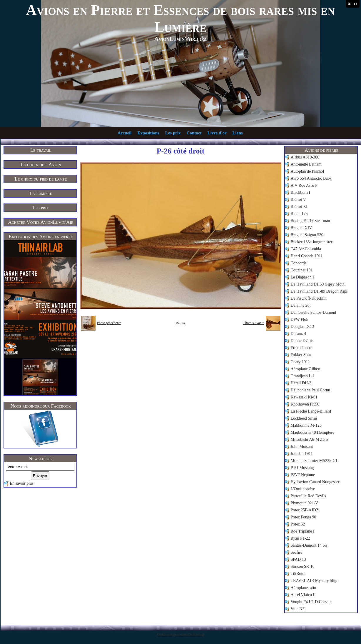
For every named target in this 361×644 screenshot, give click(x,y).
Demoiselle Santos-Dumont (314, 312)
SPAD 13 (298, 559)
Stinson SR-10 (303, 567)
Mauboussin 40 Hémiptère (313, 432)
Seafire (297, 552)
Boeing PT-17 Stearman (310, 221)
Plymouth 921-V (305, 503)
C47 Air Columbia (306, 249)
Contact (194, 133)
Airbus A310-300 (305, 157)
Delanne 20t (301, 305)
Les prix (173, 133)
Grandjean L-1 (303, 376)
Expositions (148, 133)
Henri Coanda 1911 (307, 256)
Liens (238, 133)
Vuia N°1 (299, 609)
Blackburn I (300, 192)
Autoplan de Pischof (307, 171)
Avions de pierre (321, 150)
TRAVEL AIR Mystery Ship (314, 581)
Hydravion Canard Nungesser (315, 482)
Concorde (299, 263)
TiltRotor (298, 574)
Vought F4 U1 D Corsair (311, 602)
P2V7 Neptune (303, 475)
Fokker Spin (301, 355)
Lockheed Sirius (304, 418)
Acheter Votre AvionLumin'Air (41, 222)
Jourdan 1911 (302, 454)
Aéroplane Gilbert (306, 369)
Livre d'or (217, 133)
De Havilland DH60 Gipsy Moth (318, 284)
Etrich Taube (301, 348)
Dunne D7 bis (302, 341)
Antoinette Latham (306, 164)
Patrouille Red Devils (309, 496)
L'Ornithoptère (303, 489)
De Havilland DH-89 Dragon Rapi (319, 291)
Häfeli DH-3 (301, 383)
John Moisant (302, 447)
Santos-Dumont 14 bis (309, 545)
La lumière (41, 193)
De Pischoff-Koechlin (309, 298)
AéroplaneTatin (304, 588)
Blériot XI (299, 207)
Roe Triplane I (303, 531)
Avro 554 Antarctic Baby (311, 178)
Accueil (124, 133)
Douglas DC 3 (302, 327)
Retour (181, 323)
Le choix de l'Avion (41, 165)
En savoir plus (22, 483)
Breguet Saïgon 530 (307, 235)
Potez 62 (298, 524)
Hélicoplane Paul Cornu (311, 390)
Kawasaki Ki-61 (304, 397)
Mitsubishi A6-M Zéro (309, 439)
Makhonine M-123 (306, 425)
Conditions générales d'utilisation (180, 634)
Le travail (41, 150)
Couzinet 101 (302, 270)
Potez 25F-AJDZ (305, 510)
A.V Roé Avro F (304, 185)
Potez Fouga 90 (304, 517)
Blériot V (298, 200)
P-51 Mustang (302, 468)
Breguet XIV (301, 228)
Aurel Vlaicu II (303, 595)
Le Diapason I (302, 277)
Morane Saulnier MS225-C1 (314, 461)
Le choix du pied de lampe (41, 179)
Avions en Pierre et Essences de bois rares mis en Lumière (181, 19)
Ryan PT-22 (300, 538)
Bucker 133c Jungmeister (312, 242)
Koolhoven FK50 (305, 404)
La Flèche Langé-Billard (311, 411)
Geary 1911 (300, 362)
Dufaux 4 (299, 334)
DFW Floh (300, 320)
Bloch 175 (299, 214)
